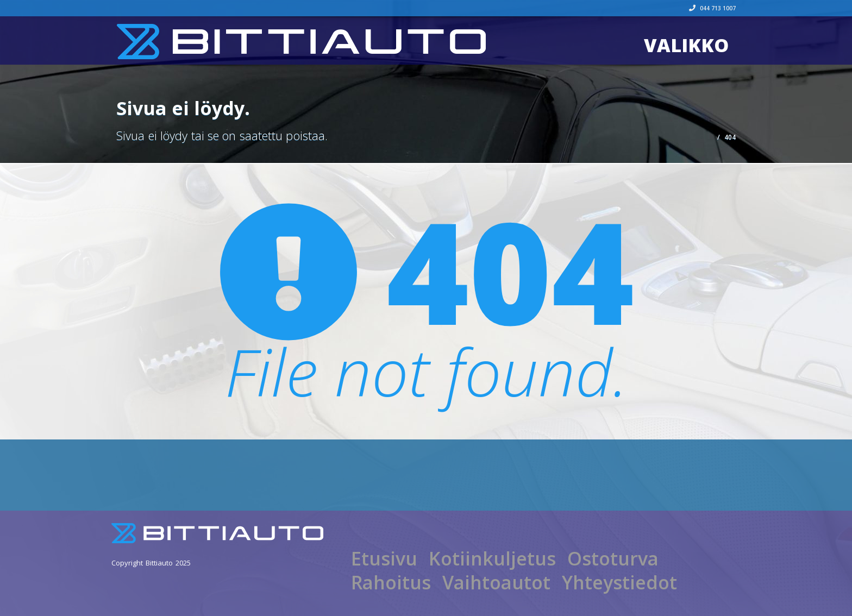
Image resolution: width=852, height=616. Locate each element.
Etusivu (384, 558)
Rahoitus (391, 582)
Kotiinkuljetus (492, 558)
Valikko (686, 45)
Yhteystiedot (619, 582)
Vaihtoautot (496, 582)
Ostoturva (613, 558)
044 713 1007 (712, 8)
